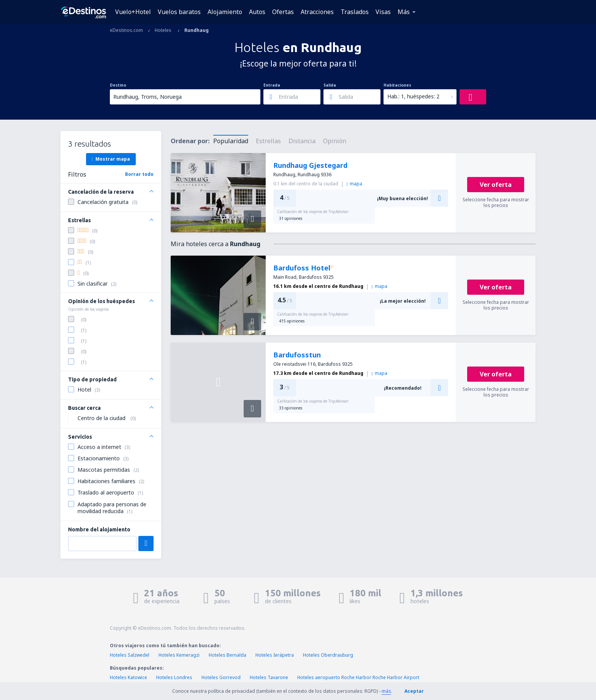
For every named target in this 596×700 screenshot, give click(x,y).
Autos (257, 12)
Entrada (272, 85)
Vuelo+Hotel (133, 12)
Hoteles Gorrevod (221, 677)
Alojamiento (225, 12)
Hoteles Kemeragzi (179, 655)
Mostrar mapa (111, 159)
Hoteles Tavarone (269, 677)
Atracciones (317, 12)
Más (404, 12)
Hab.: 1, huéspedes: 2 (413, 96)
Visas (383, 12)
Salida (330, 85)
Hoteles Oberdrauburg (328, 655)
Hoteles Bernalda (227, 655)
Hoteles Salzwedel (130, 655)
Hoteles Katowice (128, 677)
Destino (118, 85)
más (386, 691)
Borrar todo (139, 174)
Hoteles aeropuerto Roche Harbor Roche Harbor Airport (358, 677)
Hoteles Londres (174, 677)
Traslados (355, 12)
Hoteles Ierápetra (275, 655)
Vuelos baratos (179, 12)
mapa (354, 184)
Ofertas (283, 12)
